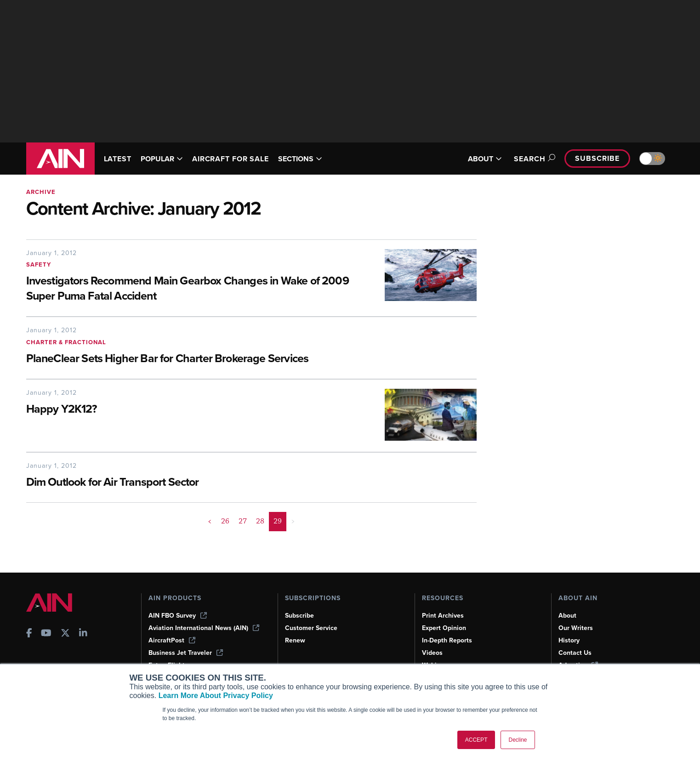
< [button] (210, 521)
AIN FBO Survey (178, 616)
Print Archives (443, 616)
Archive (41, 192)
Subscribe (597, 158)
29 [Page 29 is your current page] (278, 521)
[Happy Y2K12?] (199, 410)
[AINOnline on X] (65, 634)
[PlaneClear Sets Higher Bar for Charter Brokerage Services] (208, 359)
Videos (432, 653)
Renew (295, 640)
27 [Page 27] (243, 521)
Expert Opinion (444, 628)
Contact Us (575, 653)
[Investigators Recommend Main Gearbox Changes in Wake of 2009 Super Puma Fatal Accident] (199, 289)
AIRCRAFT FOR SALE (230, 159)
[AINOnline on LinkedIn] (83, 634)
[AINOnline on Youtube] (46, 634)
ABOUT (485, 159)
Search (533, 159)
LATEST (118, 159)
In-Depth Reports (447, 640)
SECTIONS (300, 159)
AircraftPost (172, 640)
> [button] (293, 521)
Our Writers (576, 628)
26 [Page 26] (225, 521)
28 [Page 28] (260, 521)
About (567, 616)
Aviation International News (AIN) (204, 628)
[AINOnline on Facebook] (29, 634)
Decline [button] (518, 740)
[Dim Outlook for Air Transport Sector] (208, 483)
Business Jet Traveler (186, 653)
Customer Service (311, 628)
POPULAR (162, 159)
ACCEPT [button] (476, 740)
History (569, 640)
